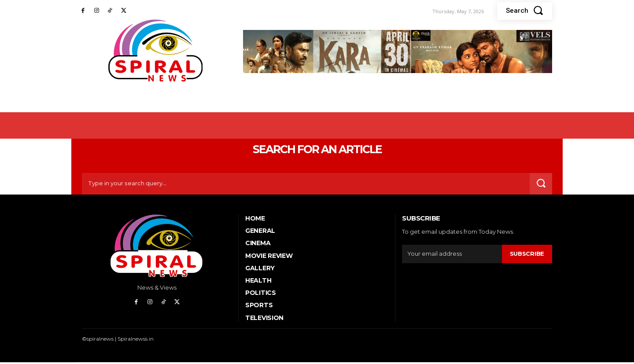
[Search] (540, 186)
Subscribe (527, 255)
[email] (452, 256)
